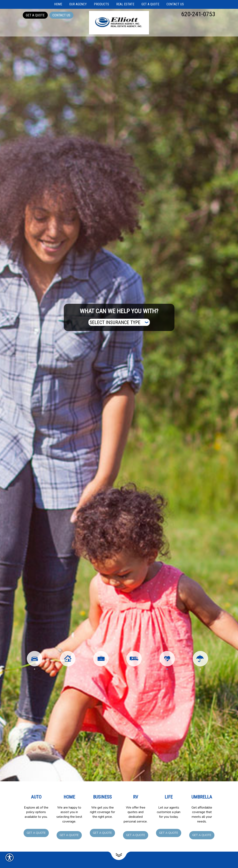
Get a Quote (35, 15)
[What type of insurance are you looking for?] (119, 322)
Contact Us (61, 15)
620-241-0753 (198, 14)
